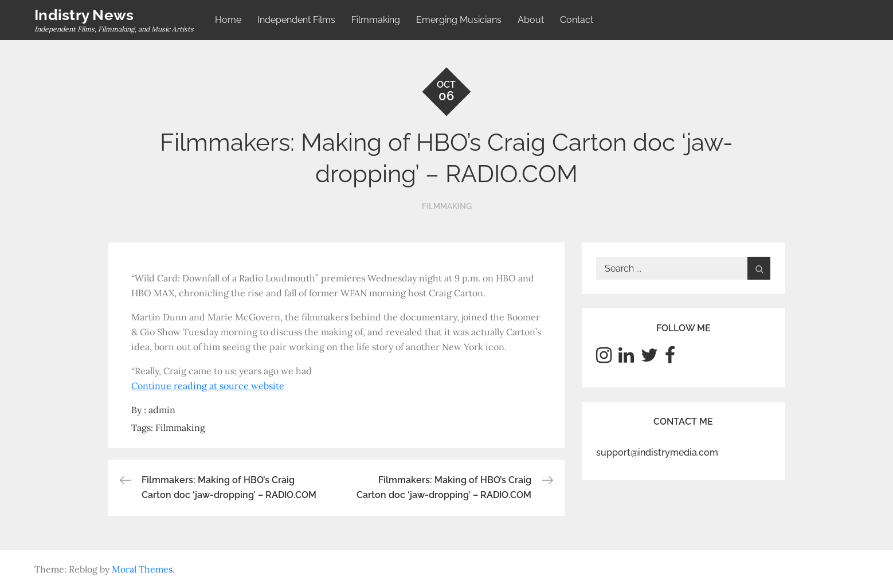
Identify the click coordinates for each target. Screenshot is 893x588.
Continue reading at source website (208, 386)
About (531, 20)
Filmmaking (376, 20)
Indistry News (84, 15)
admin (162, 410)
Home (228, 20)
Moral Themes (142, 569)
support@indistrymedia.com (657, 452)
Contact (577, 20)
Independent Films (296, 20)
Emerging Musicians (459, 20)
